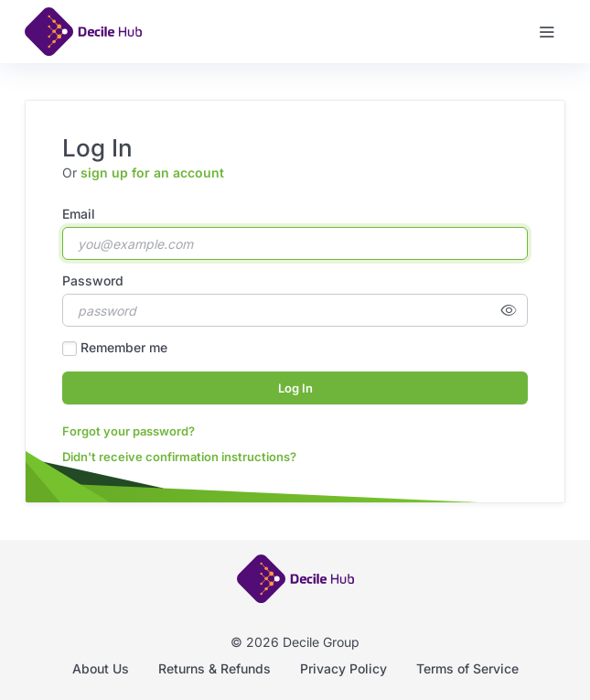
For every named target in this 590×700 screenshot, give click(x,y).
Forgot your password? (129, 431)
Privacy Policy (343, 668)
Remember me (124, 347)
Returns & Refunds (215, 668)
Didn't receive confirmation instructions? (179, 457)
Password (93, 280)
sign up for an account (152, 172)
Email (79, 214)
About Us (101, 668)
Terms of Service (467, 668)
